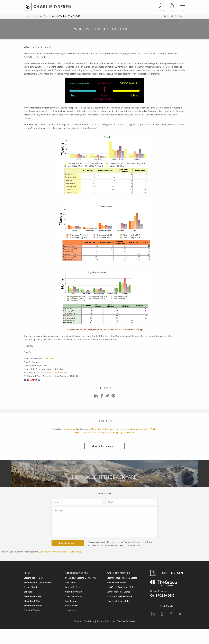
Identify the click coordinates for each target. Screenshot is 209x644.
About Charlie (31, 587)
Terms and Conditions (84, 621)
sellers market (90, 432)
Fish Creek (71, 582)
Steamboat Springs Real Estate (122, 578)
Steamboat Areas (33, 596)
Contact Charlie (32, 610)
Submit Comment (68, 543)
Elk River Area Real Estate (120, 596)
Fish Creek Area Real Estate (120, 587)
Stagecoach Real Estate (118, 592)
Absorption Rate (99, 429)
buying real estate (140, 429)
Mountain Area (73, 587)
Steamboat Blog (40, 16)
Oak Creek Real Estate (118, 601)
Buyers (111, 429)
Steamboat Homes (33, 578)
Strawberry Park (74, 592)
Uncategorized (69, 429)
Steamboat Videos (33, 605)
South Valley (71, 605)
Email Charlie (167, 606)
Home (27, 16)
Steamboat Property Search (38, 582)
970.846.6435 (165, 595)
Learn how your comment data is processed (60, 552)
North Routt (71, 601)
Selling (101, 432)
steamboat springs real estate (120, 432)
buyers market (123, 429)
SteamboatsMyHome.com (54, 372)
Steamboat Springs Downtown (80, 578)
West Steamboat (74, 596)
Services (28, 592)
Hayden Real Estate (116, 582)
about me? (49, 358)
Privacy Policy (104, 621)
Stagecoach (71, 610)
